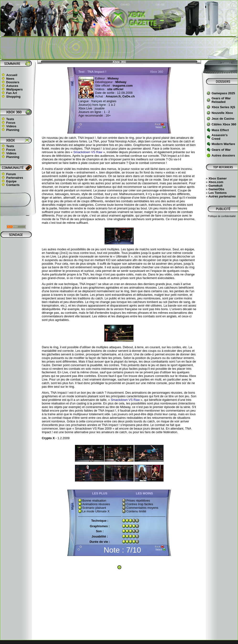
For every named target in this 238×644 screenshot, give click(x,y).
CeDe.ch (128, 96)
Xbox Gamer (218, 178)
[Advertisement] (119, 48)
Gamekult (215, 186)
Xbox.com (216, 182)
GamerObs (216, 189)
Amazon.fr (113, 96)
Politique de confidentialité (222, 216)
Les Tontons (217, 193)
